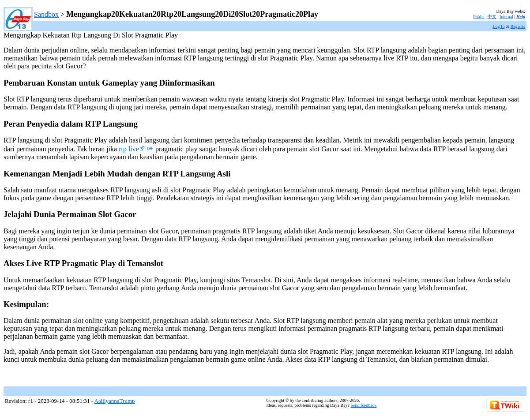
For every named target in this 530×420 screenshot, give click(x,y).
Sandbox (46, 14)
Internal (506, 17)
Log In (498, 26)
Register (518, 26)
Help (521, 17)
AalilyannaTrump (115, 401)
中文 (492, 17)
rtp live (132, 149)
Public (479, 17)
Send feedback (364, 405)
